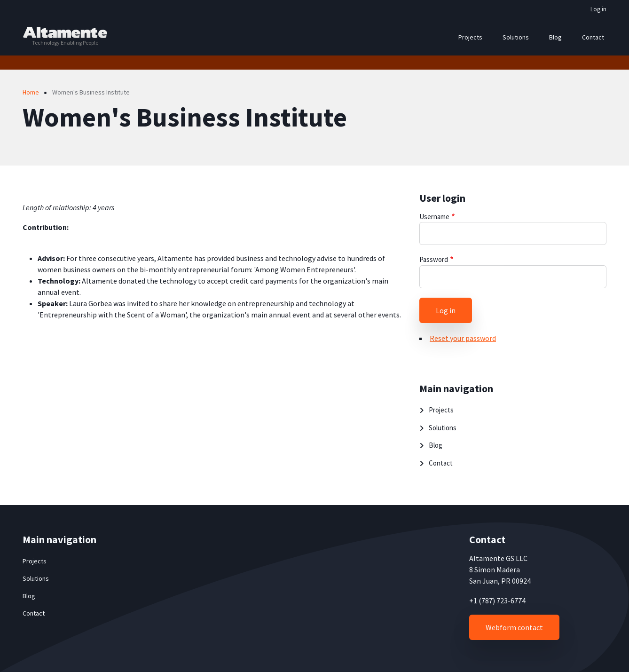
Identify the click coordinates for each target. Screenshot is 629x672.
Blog (436, 445)
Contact (441, 463)
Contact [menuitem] (593, 37)
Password (434, 259)
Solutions (443, 428)
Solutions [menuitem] (516, 37)
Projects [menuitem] (470, 37)
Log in (598, 9)
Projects (441, 410)
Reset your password (463, 338)
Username (434, 217)
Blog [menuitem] (555, 37)
